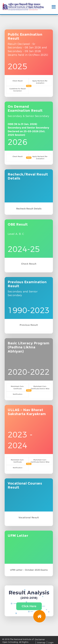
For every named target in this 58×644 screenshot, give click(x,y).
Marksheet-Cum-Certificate (17, 387)
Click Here (29, 606)
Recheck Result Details (29, 209)
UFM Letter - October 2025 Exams (29, 570)
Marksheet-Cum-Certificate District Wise (40, 387)
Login (51, 642)
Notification (18, 394)
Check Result (18, 81)
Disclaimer (40, 639)
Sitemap (41, 642)
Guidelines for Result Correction (18, 90)
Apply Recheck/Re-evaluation (40, 82)
